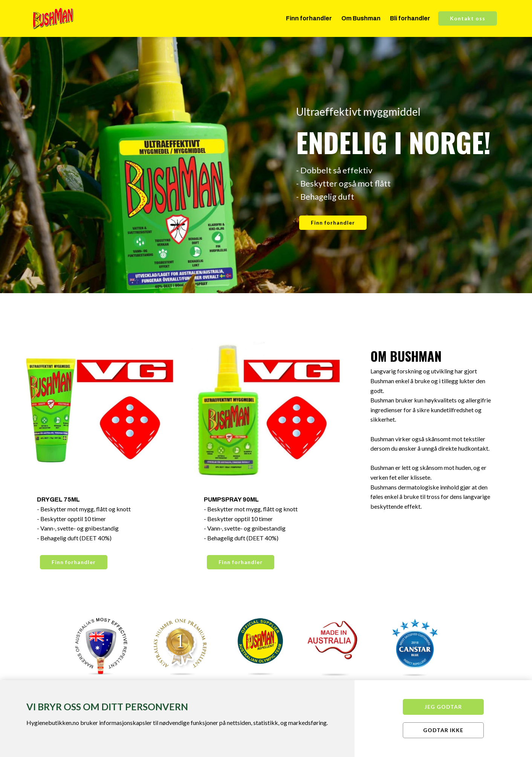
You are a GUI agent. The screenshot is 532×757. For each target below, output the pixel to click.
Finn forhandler (309, 18)
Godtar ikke (443, 730)
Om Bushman (361, 18)
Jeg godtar (443, 707)
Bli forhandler (410, 18)
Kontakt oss (468, 18)
